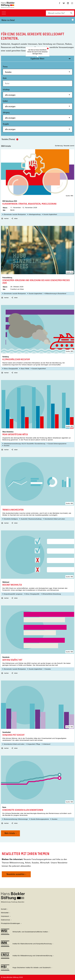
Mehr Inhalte (10, 833)
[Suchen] (71, 13)
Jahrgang (38, 116)
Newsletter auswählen (16, 874)
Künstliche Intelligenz (11, 519)
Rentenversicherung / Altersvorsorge (16, 819)
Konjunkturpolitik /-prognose (13, 594)
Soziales (6, 446)
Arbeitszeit (47, 744)
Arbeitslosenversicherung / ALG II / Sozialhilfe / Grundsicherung (24, 444)
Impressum (5, 916)
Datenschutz (5, 920)
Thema (38, 70)
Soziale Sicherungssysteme (57, 444)
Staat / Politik (25, 369)
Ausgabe (38, 127)
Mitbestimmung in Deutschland (56, 294)
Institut (38, 105)
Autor (5, 78)
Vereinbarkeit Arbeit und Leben (55, 519)
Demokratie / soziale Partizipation (15, 214)
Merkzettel (5, 913)
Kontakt (4, 909)
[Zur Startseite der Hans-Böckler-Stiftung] (8, 7)
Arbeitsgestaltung (35, 214)
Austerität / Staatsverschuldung (31, 519)
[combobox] (57, 13)
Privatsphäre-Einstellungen (10, 923)
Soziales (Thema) (10, 139)
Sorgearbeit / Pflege (34, 744)
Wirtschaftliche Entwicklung (51, 594)
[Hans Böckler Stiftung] (13, 902)
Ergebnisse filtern (37, 59)
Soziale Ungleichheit (50, 214)
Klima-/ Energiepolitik (11, 369)
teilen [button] (15, 218)
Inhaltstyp (38, 93)
